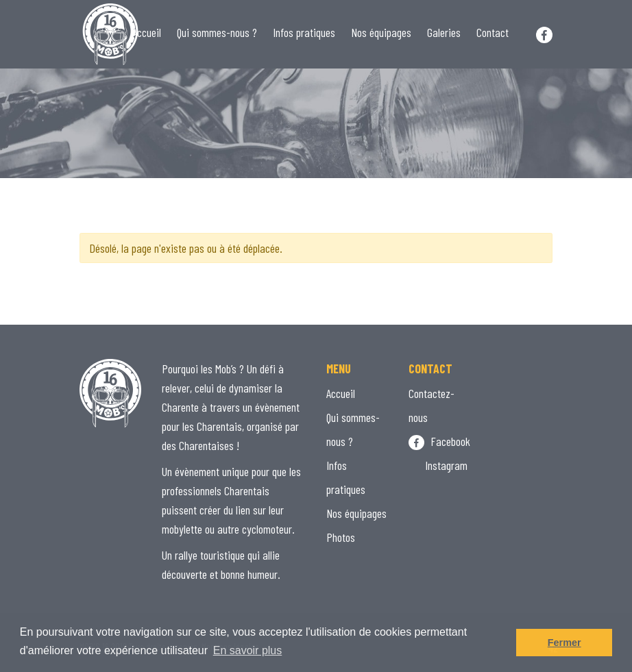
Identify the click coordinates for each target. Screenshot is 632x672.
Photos (341, 537)
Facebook (439, 441)
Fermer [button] (564, 643)
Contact (493, 32)
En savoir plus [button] (248, 650)
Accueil (147, 32)
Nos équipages (381, 32)
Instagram (438, 465)
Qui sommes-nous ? (217, 32)
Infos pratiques (304, 32)
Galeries (444, 32)
